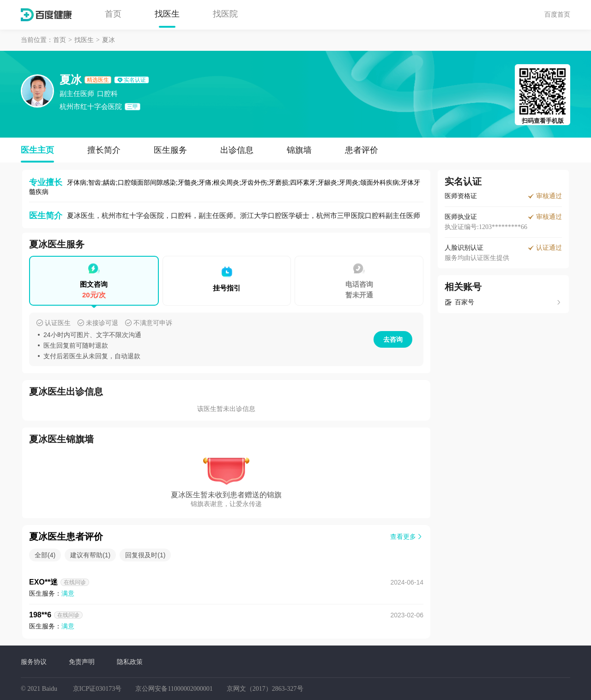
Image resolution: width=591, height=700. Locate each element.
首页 (113, 14)
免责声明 (82, 662)
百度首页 (557, 14)
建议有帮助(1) (90, 555)
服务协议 (34, 662)
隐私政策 (130, 662)
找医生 (167, 14)
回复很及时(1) (145, 555)
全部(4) (45, 555)
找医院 (225, 14)
